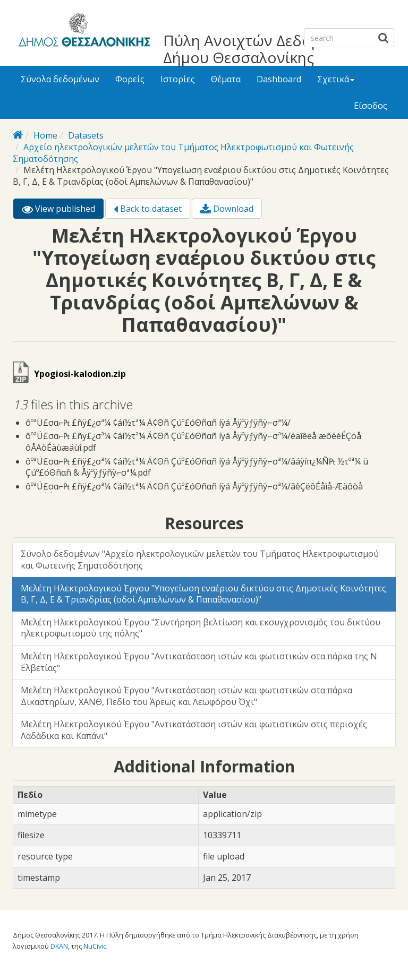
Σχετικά (336, 79)
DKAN (59, 946)
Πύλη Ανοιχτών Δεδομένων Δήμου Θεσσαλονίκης (260, 49)
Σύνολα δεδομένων (60, 79)
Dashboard (279, 79)
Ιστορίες (178, 79)
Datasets (86, 135)
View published (63, 210)
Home (45, 135)
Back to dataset (148, 209)
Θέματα (226, 79)
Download (227, 209)
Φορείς (130, 79)
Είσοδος (371, 106)
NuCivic (95, 946)
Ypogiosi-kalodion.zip (80, 374)
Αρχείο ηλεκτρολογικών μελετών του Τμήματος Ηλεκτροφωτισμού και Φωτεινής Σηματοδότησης (183, 153)
